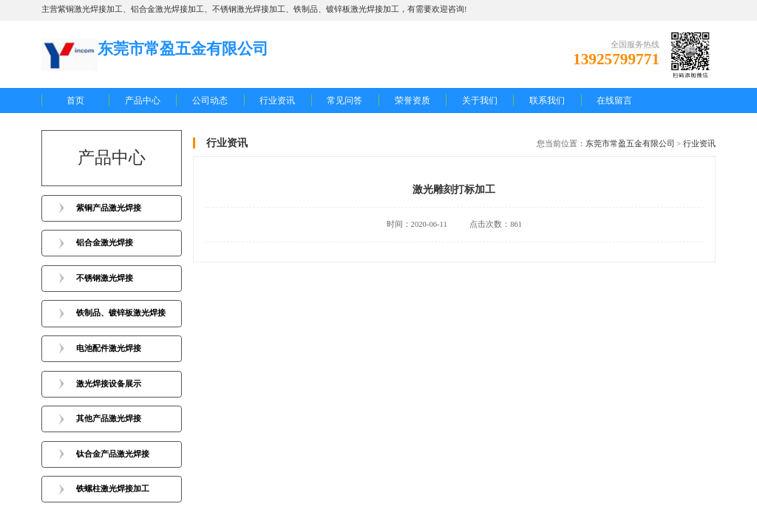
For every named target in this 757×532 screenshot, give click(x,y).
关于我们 (480, 100)
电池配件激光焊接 (109, 348)
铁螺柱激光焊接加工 (113, 489)
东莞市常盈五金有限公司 (630, 144)
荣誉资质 (413, 100)
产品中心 (143, 100)
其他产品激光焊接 (109, 419)
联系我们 (547, 100)
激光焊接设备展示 (109, 384)
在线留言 (614, 100)
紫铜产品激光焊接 (109, 208)
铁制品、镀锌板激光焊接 (121, 313)
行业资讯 (277, 100)
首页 (75, 100)
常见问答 (344, 100)
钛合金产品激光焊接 (113, 454)
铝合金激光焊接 (105, 243)
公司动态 (210, 100)
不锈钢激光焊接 (105, 278)
